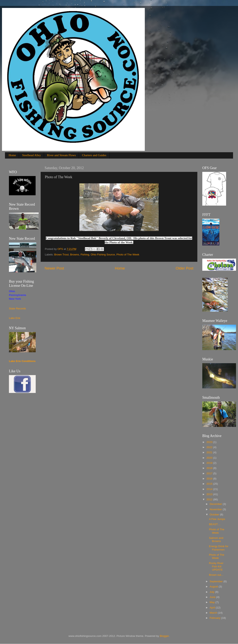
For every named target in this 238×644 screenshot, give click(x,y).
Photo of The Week (128, 255)
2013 (210, 494)
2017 (210, 473)
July (212, 592)
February (215, 618)
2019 (210, 463)
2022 (210, 447)
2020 (210, 458)
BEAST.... (215, 524)
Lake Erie (15, 318)
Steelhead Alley (31, 155)
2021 (210, 452)
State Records (17, 309)
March (214, 613)
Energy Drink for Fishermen (219, 548)
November (216, 509)
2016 (210, 479)
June (213, 597)
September (217, 581)
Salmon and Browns (216, 540)
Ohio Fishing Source (103, 255)
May (213, 602)
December (216, 504)
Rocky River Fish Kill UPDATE (216, 566)
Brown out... (216, 575)
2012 (210, 499)
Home (12, 155)
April (213, 608)
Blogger (164, 636)
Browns (75, 255)
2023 (210, 442)
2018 (210, 468)
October (215, 515)
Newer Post (54, 268)
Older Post (185, 268)
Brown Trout (61, 255)
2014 (210, 489)
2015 (210, 484)
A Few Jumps (217, 519)
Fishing (85, 255)
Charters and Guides (94, 155)
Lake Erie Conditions (22, 361)
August (214, 587)
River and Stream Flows (61, 155)
